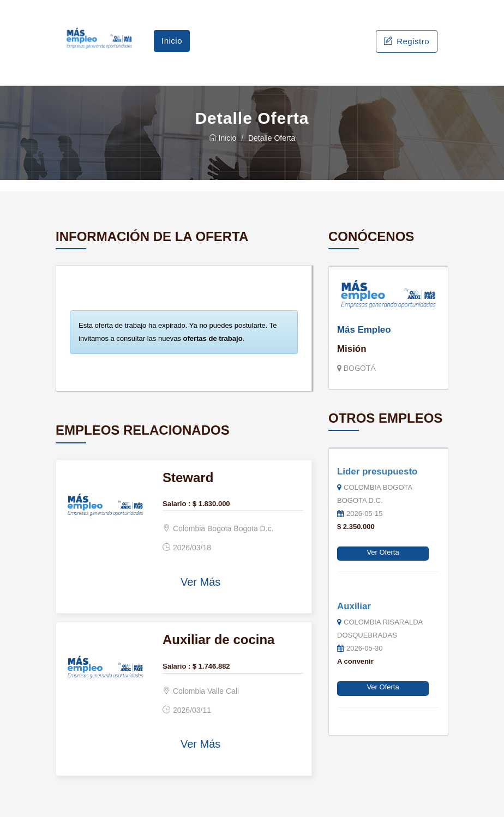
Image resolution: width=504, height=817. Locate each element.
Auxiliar (354, 606)
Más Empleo (364, 330)
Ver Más (200, 582)
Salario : (176, 504)
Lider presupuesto (377, 471)
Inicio (172, 41)
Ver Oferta (383, 552)
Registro (407, 41)
